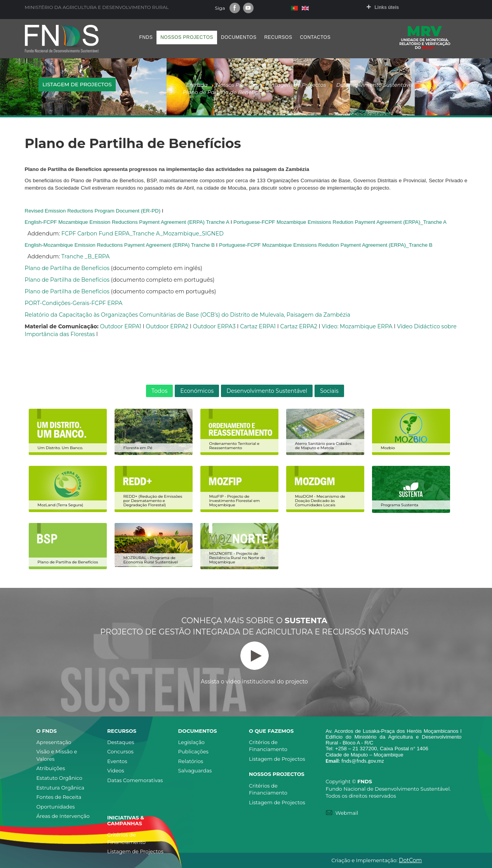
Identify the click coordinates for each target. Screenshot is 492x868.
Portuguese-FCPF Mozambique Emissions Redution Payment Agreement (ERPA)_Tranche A (340, 222)
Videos (116, 770)
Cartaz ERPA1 (258, 326)
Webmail (347, 813)
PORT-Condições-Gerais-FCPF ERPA (74, 303)
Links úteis (387, 7)
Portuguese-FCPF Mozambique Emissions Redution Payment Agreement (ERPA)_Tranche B (326, 245)
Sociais (329, 391)
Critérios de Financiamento (268, 746)
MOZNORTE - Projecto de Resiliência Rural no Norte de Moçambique (237, 558)
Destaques (121, 742)
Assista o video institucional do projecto (254, 663)
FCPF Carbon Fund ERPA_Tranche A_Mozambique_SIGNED (143, 234)
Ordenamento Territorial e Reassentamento (235, 446)
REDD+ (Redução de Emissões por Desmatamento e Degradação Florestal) (153, 501)
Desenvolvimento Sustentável (267, 391)
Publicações (193, 751)
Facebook (235, 8)
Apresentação (54, 742)
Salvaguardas (195, 770)
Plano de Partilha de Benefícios (67, 268)
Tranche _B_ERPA (85, 256)
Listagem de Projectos (277, 759)
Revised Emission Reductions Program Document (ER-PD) (93, 211)
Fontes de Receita (59, 797)
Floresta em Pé (138, 448)
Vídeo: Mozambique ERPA (357, 326)
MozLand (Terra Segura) (61, 505)
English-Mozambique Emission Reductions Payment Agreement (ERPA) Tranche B (120, 245)
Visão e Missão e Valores (57, 755)
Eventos (117, 761)
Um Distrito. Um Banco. (60, 448)
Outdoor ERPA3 (214, 326)
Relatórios (191, 761)
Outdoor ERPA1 (120, 326)
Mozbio (388, 448)
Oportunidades (56, 807)
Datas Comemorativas (135, 780)
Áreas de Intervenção (63, 816)
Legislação (191, 742)
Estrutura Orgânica (61, 788)
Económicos (197, 391)
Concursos (120, 751)
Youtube (248, 8)
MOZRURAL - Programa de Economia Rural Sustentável (151, 560)
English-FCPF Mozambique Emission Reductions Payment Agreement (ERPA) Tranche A (127, 222)
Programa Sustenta (400, 505)
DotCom (410, 860)
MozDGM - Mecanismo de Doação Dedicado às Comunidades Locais (320, 501)
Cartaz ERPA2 (299, 326)
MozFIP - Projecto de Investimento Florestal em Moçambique (235, 501)
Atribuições (51, 768)
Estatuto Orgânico (59, 778)
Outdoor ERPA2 (167, 326)
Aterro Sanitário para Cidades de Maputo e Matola (323, 446)
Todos (159, 391)
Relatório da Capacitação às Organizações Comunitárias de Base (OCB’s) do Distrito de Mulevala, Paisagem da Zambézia (188, 315)
